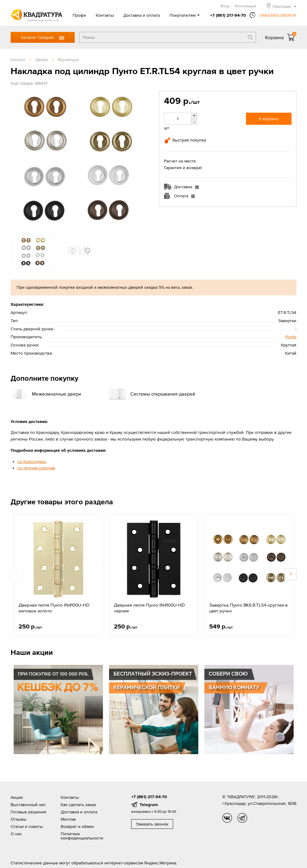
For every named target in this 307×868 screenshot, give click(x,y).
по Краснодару (32, 461)
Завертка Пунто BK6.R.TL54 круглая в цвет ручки (248, 608)
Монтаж (68, 819)
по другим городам (36, 468)
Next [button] (291, 574)
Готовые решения (28, 812)
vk (227, 818)
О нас (16, 834)
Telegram (149, 805)
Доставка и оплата (142, 15)
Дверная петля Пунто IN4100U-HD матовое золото (54, 608)
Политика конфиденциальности (82, 836)
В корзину (269, 119)
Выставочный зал (28, 805)
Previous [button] (16, 574)
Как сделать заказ (78, 805)
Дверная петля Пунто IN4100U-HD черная (149, 608)
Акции (17, 797)
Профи (79, 15)
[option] (79, 160)
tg (242, 818)
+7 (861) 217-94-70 (228, 15)
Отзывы (19, 819)
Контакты (105, 15)
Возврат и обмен (77, 826)
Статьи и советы (27, 826)
